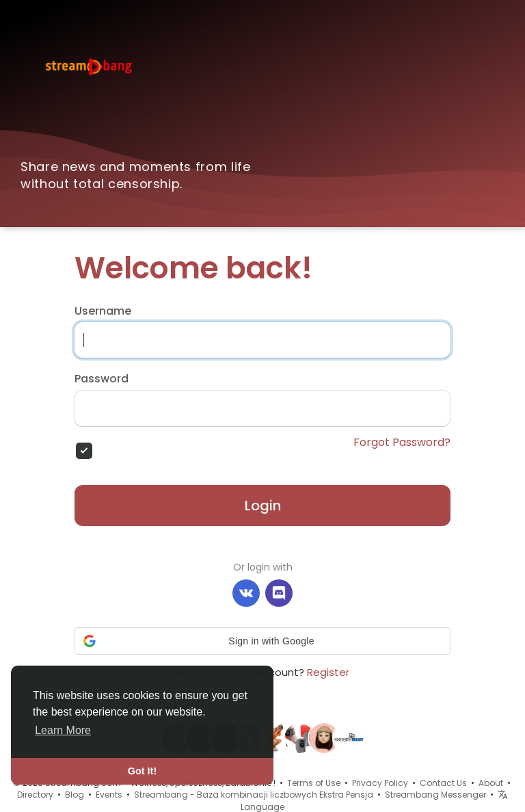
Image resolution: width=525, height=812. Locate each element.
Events (109, 795)
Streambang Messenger (435, 795)
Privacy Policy (380, 783)
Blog (75, 795)
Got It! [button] (142, 771)
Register (328, 672)
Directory (35, 795)
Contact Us (443, 783)
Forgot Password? (402, 443)
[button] (262, 641)
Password (102, 379)
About (491, 783)
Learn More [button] (63, 730)
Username (103, 311)
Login (263, 506)
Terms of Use (314, 783)
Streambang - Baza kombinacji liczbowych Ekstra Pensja (254, 795)
